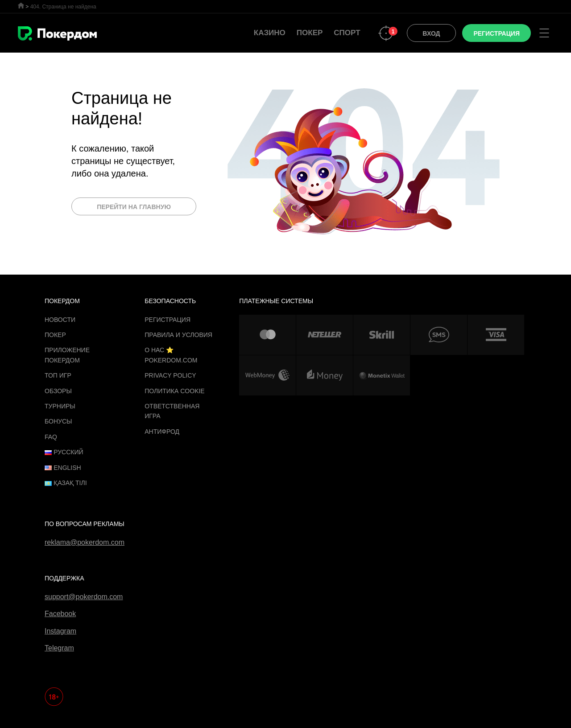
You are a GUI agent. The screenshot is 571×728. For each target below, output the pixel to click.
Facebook (60, 614)
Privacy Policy (170, 375)
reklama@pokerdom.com (85, 542)
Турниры (60, 406)
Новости (60, 320)
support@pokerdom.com (84, 597)
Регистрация (168, 320)
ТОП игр (58, 375)
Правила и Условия (178, 335)
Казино (270, 33)
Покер (310, 33)
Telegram (59, 648)
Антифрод (162, 432)
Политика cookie (175, 391)
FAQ (51, 437)
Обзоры (58, 391)
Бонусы (58, 421)
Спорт (347, 33)
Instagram (60, 631)
